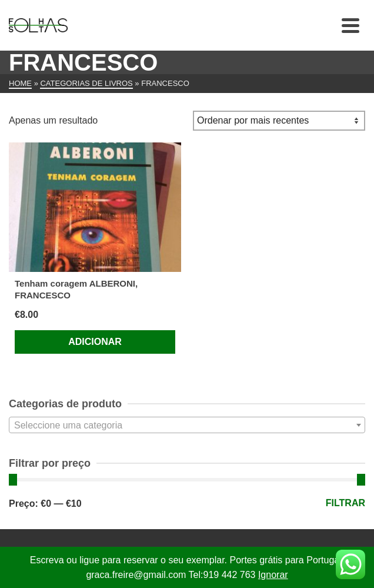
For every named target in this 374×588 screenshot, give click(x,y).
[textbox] (187, 426)
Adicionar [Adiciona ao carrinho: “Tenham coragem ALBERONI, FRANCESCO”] (95, 342)
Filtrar (345, 503)
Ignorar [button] (273, 575)
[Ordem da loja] (279, 121)
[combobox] (187, 425)
